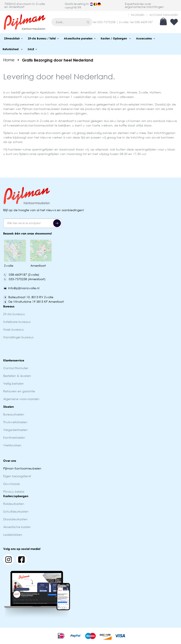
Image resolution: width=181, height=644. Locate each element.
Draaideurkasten (15, 519)
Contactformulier (16, 368)
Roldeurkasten (14, 504)
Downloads (11, 484)
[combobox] (72, 22)
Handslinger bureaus (19, 337)
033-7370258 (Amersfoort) (24, 279)
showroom (28, 121)
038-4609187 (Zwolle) (21, 275)
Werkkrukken (12, 445)
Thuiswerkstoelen (15, 422)
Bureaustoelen (14, 414)
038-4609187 (144, 22)
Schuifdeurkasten (16, 511)
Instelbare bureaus (17, 322)
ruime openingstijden (38, 149)
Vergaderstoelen (15, 430)
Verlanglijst (174, 22)
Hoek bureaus (13, 329)
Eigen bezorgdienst (17, 476)
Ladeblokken (13, 535)
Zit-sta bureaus (14, 314)
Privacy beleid (14, 491)
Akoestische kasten (17, 527)
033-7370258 (106, 22)
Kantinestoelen (14, 437)
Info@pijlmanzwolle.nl (21, 288)
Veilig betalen (13, 383)
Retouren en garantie (19, 391)
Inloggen (138, 15)
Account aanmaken (164, 15)
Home (9, 60)
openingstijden (48, 154)
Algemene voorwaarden (21, 399)
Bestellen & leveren (17, 376)
